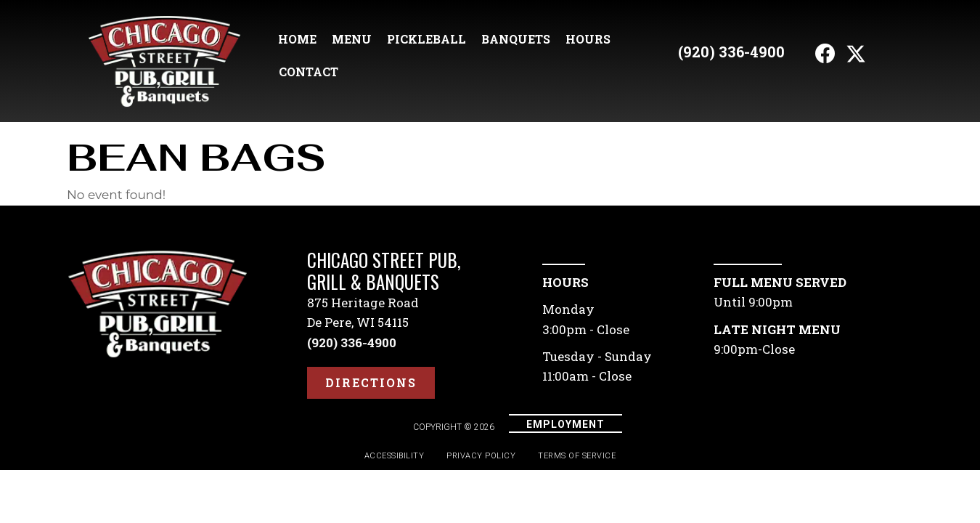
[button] (825, 54)
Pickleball (426, 39)
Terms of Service (577, 456)
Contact (309, 72)
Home (297, 39)
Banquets (516, 39)
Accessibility (395, 456)
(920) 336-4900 (731, 52)
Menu (352, 39)
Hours (588, 39)
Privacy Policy (481, 456)
